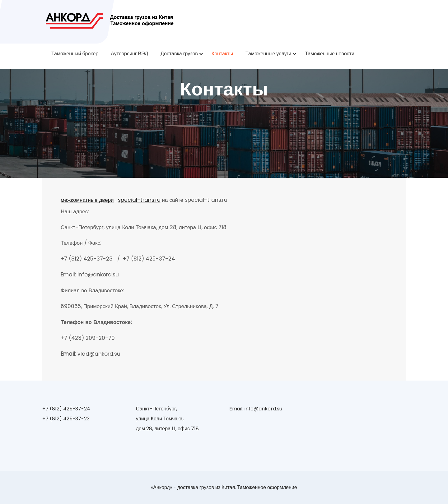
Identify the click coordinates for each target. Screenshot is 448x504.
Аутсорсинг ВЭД (129, 54)
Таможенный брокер (75, 54)
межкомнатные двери (87, 200)
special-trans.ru (139, 200)
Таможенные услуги (268, 54)
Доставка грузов (179, 54)
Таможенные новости (330, 54)
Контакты (222, 54)
